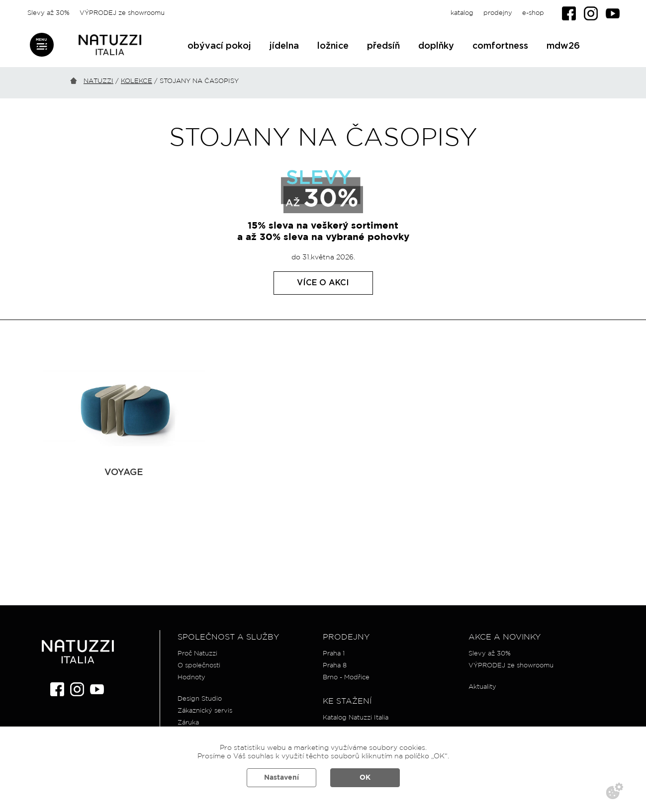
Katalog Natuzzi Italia (356, 718)
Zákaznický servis (205, 711)
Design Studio (200, 699)
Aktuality (482, 687)
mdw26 (563, 46)
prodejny (498, 13)
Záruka (188, 723)
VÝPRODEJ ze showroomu (122, 13)
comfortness (500, 46)
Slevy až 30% (48, 13)
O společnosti (199, 666)
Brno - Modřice (346, 678)
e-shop (533, 13)
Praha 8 (335, 666)
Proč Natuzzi (197, 654)
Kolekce (137, 81)
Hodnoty (191, 678)
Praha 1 (334, 654)
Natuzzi (98, 81)
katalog (462, 13)
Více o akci (323, 283)
